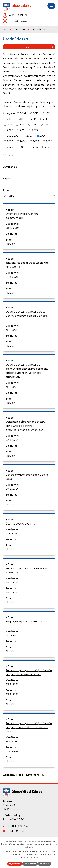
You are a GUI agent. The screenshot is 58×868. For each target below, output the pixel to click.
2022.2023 (13, 136)
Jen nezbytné (30, 864)
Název (7, 155)
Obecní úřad (20, 29)
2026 (23, 141)
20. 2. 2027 (12, 592)
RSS (39, 47)
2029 (10, 147)
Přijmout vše (15, 864)
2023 (30, 136)
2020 (10, 130)
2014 (34, 119)
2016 (9, 125)
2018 (34, 125)
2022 (35, 130)
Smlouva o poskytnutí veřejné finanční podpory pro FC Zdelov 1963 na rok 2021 (29, 727)
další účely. (29, 847)
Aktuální (11, 244)
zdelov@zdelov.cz (19, 831)
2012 (9, 119)
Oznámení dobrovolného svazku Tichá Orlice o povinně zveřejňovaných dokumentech (27, 426)
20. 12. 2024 (12, 228)
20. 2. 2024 (12, 582)
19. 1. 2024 (11, 635)
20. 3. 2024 (12, 489)
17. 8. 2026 (12, 751)
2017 (22, 125)
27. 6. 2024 (12, 440)
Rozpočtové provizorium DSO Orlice (28, 623)
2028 (49, 141)
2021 (23, 130)
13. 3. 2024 (12, 534)
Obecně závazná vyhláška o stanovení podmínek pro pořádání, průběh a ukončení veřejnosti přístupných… (27, 371)
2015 (46, 119)
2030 (23, 147)
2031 (36, 147)
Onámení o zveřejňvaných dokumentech (22, 216)
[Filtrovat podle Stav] (29, 196)
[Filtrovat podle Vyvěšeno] (29, 173)
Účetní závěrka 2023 (21, 524)
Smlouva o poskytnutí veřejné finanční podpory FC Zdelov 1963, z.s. (29, 672)
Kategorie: (9, 113)
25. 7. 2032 (12, 694)
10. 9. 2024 (12, 330)
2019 (46, 125)
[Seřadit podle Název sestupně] (12, 156)
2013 (21, 119)
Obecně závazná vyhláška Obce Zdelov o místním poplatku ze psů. (26, 316)
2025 (10, 141)
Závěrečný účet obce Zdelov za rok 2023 (27, 477)
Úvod (6, 29)
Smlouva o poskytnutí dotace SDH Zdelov (27, 570)
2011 (47, 113)
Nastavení (44, 864)
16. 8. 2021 (11, 741)
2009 (23, 113)
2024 (43, 136)
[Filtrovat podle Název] (29, 161)
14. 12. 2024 (12, 277)
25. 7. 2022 (12, 684)
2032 (48, 147)
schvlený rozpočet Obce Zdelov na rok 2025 (27, 265)
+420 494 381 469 (18, 826)
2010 (36, 113)
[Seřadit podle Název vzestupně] (12, 154)
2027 (36, 141)
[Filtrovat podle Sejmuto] (29, 184)
